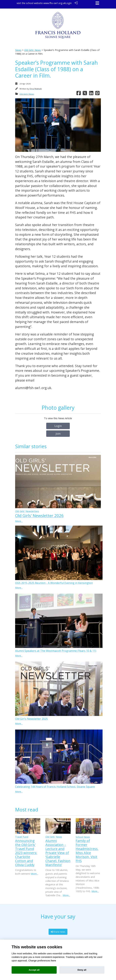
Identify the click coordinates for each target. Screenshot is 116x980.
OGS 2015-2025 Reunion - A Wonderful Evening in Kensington (54, 581)
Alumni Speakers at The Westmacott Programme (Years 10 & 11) (56, 649)
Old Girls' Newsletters (27, 509)
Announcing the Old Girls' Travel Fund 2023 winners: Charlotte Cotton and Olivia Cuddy (26, 850)
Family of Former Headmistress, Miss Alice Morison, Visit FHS (87, 849)
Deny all (82, 970)
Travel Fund (22, 835)
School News (83, 835)
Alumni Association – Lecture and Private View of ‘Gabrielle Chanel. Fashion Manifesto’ (58, 850)
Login (69, 3)
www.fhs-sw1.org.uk (54, 3)
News (18, 48)
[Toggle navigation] (97, 3)
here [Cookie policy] (53, 961)
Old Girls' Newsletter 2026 (39, 513)
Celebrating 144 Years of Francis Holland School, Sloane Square (55, 784)
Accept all (34, 970)
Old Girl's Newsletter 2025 (31, 716)
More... (19, 519)
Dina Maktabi (36, 87)
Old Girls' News (33, 48)
